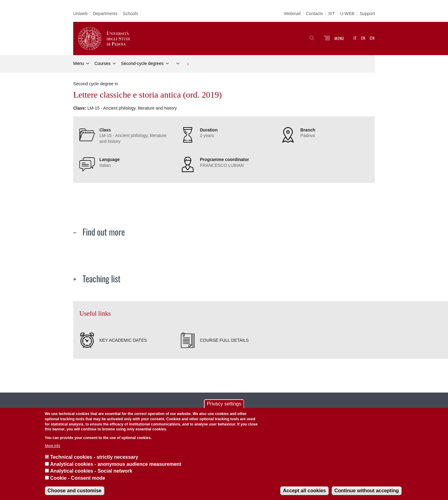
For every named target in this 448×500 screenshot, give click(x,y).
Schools (130, 14)
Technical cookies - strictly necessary (94, 457)
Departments (105, 14)
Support (367, 14)
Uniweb (80, 14)
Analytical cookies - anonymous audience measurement (116, 464)
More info (53, 446)
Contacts (314, 14)
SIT (332, 14)
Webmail (292, 14)
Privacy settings (224, 404)
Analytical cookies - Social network (91, 471)
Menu (79, 63)
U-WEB (347, 14)
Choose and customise (75, 491)
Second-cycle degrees (142, 63)
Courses (102, 63)
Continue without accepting (367, 491)
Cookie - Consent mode (78, 478)
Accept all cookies (305, 491)
